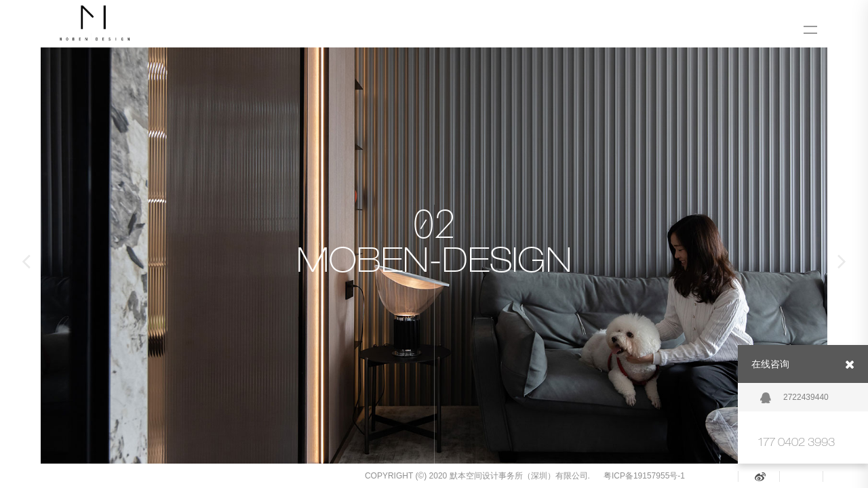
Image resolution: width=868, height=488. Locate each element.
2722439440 (794, 398)
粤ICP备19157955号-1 (644, 476)
